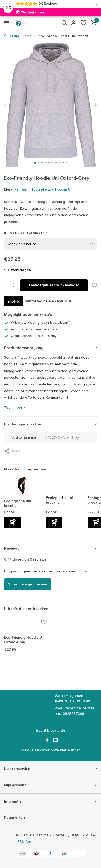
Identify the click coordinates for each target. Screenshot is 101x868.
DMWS (76, 835)
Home (29, 36)
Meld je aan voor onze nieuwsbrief (51, 750)
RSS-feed (25, 841)
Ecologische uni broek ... (18, 504)
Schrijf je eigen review (28, 584)
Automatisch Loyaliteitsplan (30, 329)
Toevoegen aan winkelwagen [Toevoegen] (54, 285)
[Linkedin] (55, 740)
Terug (12, 36)
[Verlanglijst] (83, 23)
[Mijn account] (74, 23)
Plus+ (90, 835)
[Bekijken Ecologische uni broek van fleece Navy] (22, 488)
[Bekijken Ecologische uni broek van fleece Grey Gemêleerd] (64, 487)
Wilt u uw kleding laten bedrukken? (37, 322)
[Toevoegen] (12, 523)
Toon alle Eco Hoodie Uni (52, 189)
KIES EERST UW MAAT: (25, 233)
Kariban (21, 189)
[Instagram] (46, 740)
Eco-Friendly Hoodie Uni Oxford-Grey (25, 640)
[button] (35, 163)
